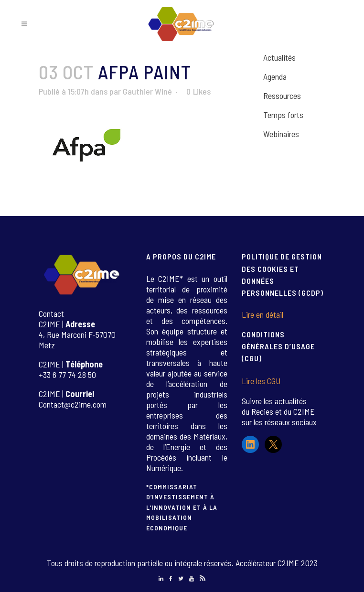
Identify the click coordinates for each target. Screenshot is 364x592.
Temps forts (283, 115)
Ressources (282, 96)
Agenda (275, 76)
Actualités (279, 57)
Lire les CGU (261, 381)
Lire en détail (262, 314)
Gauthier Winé (147, 91)
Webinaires (281, 134)
